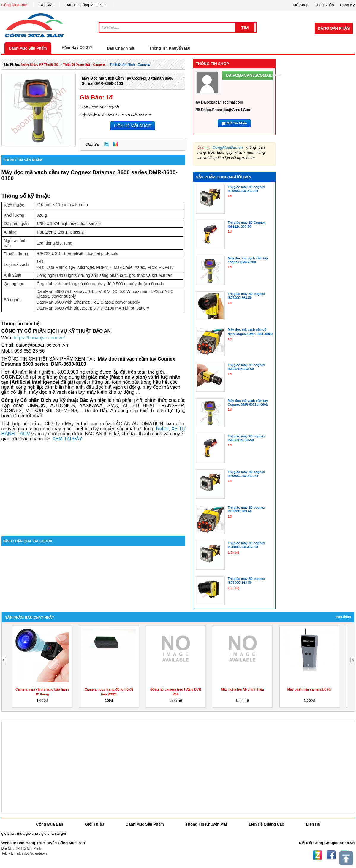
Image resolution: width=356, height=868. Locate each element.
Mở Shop (301, 5)
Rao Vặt (46, 5)
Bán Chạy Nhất (121, 48)
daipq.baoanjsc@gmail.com (226, 110)
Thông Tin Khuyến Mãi (170, 48)
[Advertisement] (94, 486)
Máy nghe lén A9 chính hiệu (243, 689)
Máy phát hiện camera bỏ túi (309, 689)
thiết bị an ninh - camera (130, 64)
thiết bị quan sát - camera (84, 64)
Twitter (107, 144)
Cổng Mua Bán (15, 5)
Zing (115, 144)
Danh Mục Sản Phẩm (28, 48)
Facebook (331, 855)
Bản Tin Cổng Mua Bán (86, 5)
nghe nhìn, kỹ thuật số (39, 64)
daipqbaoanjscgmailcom (222, 102)
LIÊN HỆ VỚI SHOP (133, 126)
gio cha (8, 833)
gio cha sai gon (54, 833)
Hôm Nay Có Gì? (77, 48)
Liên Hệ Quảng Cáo (266, 824)
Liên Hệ (313, 824)
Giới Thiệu (94, 824)
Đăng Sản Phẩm (334, 28)
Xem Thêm (343, 617)
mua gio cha (27, 833)
